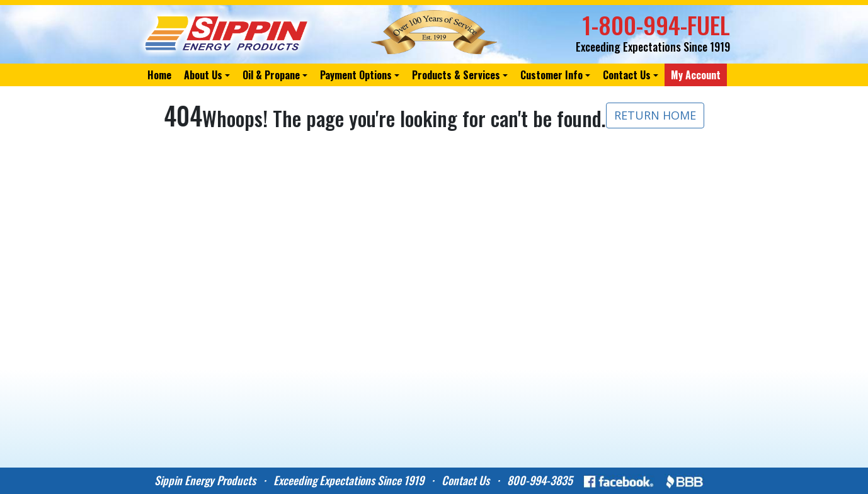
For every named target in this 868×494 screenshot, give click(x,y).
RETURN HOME (655, 115)
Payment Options (356, 75)
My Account (696, 75)
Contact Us (627, 75)
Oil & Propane (271, 75)
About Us (203, 75)
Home (159, 75)
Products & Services (456, 75)
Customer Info (551, 75)
